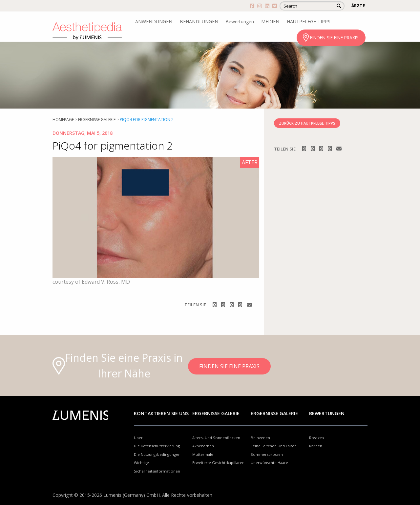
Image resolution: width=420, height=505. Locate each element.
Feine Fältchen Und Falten (274, 446)
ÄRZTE (358, 6)
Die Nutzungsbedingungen (157, 454)
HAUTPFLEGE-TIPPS (309, 21)
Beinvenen (260, 438)
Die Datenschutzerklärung (157, 446)
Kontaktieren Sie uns (161, 413)
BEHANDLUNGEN (199, 21)
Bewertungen (240, 21)
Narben (316, 446)
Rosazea (316, 438)
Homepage (63, 120)
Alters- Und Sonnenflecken (216, 438)
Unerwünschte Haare (269, 463)
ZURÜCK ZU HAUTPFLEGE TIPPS (307, 123)
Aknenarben (203, 446)
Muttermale (203, 454)
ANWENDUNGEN (154, 21)
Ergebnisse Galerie (97, 120)
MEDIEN (270, 21)
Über (138, 438)
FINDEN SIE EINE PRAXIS (334, 38)
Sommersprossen (267, 454)
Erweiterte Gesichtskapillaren (218, 463)
